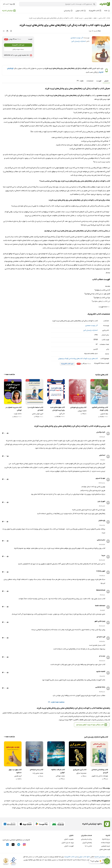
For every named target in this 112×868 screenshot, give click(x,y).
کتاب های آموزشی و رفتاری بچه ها (41, 795)
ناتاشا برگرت (18, 414)
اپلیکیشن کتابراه (7, 11)
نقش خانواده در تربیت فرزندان (38, 792)
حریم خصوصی (106, 846)
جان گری (62, 414)
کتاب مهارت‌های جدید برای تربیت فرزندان (57, 409)
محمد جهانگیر (60, 776)
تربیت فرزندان (49, 788)
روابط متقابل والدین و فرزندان (69, 792)
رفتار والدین (8, 792)
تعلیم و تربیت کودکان (85, 788)
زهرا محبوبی (104, 414)
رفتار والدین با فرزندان (20, 792)
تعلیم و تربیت (59, 788)
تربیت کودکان (98, 788)
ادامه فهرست (104, 307)
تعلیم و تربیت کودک (71, 788)
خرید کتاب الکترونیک (18, 45)
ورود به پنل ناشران (68, 843)
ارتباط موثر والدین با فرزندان (90, 792)
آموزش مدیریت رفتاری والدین (100, 795)
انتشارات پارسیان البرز (79, 41)
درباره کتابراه (106, 839)
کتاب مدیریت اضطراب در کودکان (14, 409)
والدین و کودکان (59, 795)
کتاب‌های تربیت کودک (90, 359)
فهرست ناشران (69, 846)
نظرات (80, 81)
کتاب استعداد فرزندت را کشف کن (35, 409)
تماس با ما (88, 846)
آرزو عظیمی (18, 776)
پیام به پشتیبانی (87, 839)
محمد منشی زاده (38, 773)
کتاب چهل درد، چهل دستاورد (15, 771)
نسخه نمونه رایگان (18, 49)
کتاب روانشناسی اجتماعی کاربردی (100, 771)
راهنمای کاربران (87, 843)
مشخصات (90, 81)
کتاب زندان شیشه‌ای (36, 770)
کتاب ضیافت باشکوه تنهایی (58, 771)
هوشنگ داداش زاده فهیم (100, 776)
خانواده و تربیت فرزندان (14, 788)
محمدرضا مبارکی (81, 773)
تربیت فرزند (39, 788)
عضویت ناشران (69, 839)
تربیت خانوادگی (105, 792)
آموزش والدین (54, 792)
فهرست (99, 81)
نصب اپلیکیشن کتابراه (101, 857)
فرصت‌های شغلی (105, 849)
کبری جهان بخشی (38, 414)
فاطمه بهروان (82, 411)
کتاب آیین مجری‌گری (80, 770)
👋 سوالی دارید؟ (96, 862)
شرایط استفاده (106, 843)
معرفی (106, 81)
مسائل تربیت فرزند (29, 788)
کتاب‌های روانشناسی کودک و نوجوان (70, 359)
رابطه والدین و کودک (72, 795)
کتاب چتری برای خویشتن (78, 407)
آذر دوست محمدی (77, 38)
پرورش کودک (25, 795)
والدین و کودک (85, 795)
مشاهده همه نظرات (56, 702)
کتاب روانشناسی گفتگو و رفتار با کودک (100, 409)
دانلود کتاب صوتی (84, 857)
